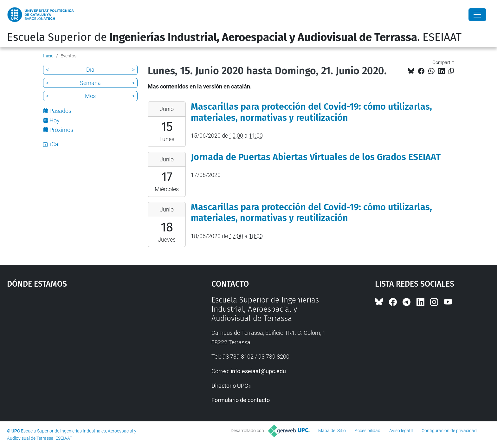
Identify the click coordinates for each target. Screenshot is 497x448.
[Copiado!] (451, 71)
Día (90, 70)
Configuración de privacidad (449, 431)
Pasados (60, 111)
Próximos (61, 130)
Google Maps (85, 343)
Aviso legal (400, 431)
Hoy (55, 120)
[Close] (477, 15)
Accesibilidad (368, 431)
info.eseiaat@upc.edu (258, 371)
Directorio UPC (230, 386)
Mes (90, 96)
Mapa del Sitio (332, 431)
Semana (90, 83)
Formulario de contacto (241, 400)
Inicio (48, 56)
